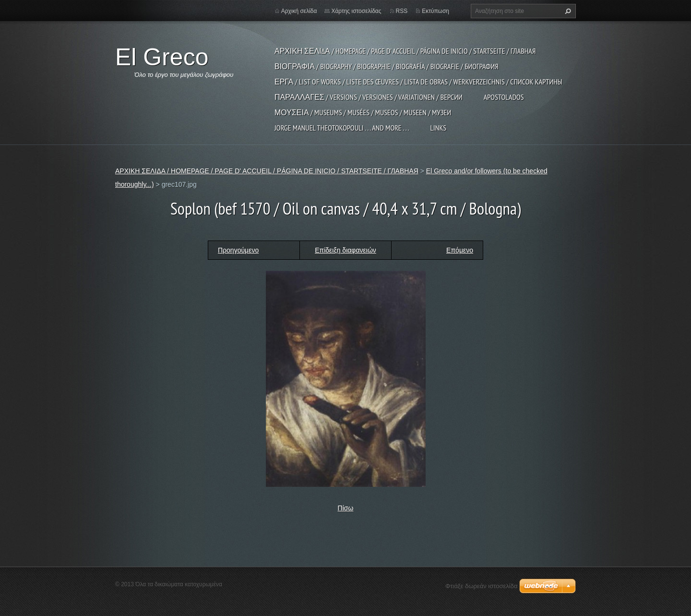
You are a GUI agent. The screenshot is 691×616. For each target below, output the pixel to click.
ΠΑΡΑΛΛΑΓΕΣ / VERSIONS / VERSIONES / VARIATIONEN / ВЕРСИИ (369, 97)
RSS (402, 11)
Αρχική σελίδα (299, 11)
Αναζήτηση (567, 11)
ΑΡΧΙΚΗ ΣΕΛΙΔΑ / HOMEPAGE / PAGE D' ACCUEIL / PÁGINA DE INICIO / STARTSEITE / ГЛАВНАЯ (405, 51)
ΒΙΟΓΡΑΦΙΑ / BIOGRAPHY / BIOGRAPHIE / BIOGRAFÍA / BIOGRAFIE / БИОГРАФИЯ (387, 66)
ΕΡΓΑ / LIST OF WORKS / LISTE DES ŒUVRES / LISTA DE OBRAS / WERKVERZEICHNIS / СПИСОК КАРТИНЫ (418, 82)
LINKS (438, 128)
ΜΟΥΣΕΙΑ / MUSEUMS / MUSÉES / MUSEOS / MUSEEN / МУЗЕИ (363, 112)
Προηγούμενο (238, 250)
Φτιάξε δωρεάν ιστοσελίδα (481, 586)
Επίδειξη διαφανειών (345, 250)
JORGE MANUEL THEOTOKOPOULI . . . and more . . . (342, 128)
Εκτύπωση (435, 11)
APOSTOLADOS (504, 97)
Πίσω (346, 508)
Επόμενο (460, 250)
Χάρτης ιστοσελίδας (356, 11)
